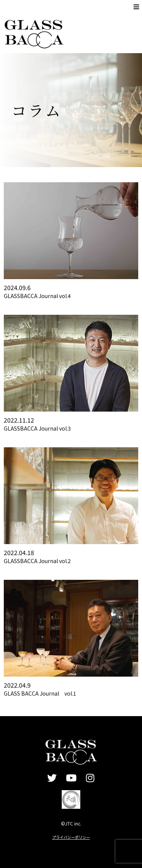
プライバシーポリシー (71, 837)
